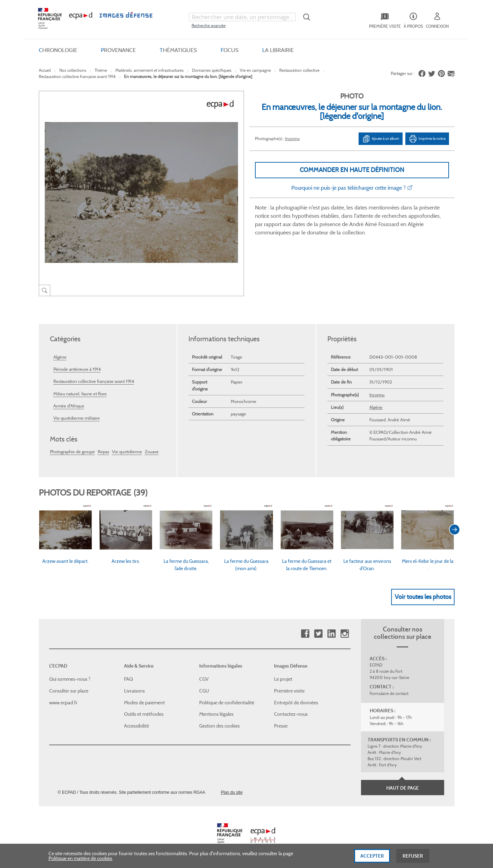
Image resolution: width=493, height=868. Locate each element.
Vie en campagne (255, 70)
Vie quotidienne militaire (77, 418)
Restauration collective (299, 70)
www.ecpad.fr (63, 703)
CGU (204, 691)
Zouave (152, 452)
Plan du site (232, 792)
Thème (101, 70)
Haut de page (403, 788)
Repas (103, 452)
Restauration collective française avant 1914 (77, 76)
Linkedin (331, 634)
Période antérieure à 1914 (77, 369)
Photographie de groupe (72, 452)
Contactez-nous (291, 714)
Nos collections (73, 70)
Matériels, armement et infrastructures (149, 70)
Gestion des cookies (219, 726)
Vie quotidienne (127, 452)
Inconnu (292, 139)
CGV (204, 679)
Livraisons (134, 691)
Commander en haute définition (352, 170)
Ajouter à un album (381, 139)
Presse (281, 726)
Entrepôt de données (296, 703)
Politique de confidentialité (227, 703)
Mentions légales (216, 714)
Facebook (305, 634)
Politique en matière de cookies (80, 863)
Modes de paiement (144, 703)
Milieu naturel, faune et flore (80, 394)
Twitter (318, 634)
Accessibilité (137, 726)
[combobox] (242, 17)
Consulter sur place (69, 691)
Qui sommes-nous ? (70, 679)
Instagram (345, 634)
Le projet (283, 679)
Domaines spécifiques (212, 70)
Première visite (289, 691)
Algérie (60, 357)
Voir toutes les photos (423, 597)
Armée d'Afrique (69, 406)
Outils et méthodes (144, 714)
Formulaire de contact (389, 693)
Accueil (45, 70)
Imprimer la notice (427, 139)
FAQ (129, 679)
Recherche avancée (209, 25)
